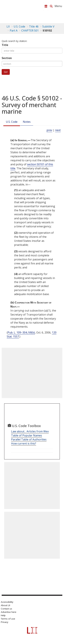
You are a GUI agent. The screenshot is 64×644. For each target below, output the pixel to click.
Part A (14, 31)
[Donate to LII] (46, 6)
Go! (6, 72)
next (58, 130)
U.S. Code (12, 122)
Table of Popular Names (27, 435)
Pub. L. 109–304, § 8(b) (21, 332)
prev (49, 130)
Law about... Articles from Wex (30, 431)
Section (7, 58)
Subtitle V (48, 26)
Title (5, 45)
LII (8, 26)
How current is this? (24, 443)
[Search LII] (51, 6)
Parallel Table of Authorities (29, 439)
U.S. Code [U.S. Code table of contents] (19, 26)
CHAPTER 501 (30, 31)
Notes (27, 122)
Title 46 (34, 26)
